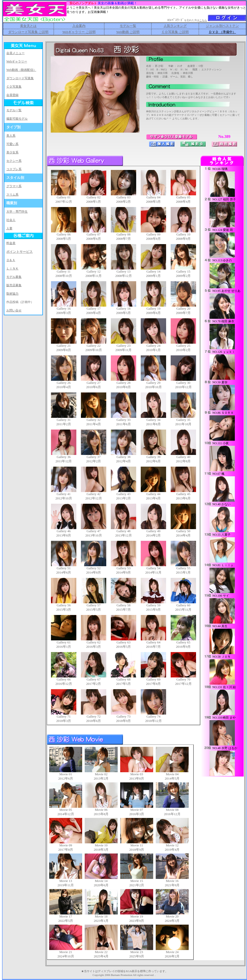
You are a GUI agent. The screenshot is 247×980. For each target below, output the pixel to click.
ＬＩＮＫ (12, 268)
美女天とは (28, 26)
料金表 (11, 243)
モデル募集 (14, 277)
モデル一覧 (128, 26)
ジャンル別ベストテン (222, 26)
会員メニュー (15, 53)
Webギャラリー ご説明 (79, 32)
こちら (203, 20)
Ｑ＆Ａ (11, 260)
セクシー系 (14, 161)
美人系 (11, 136)
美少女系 (12, 152)
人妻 (9, 228)
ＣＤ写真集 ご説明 (175, 32)
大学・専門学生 (17, 212)
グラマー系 (14, 186)
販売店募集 (14, 285)
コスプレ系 (14, 169)
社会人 (11, 220)
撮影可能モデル (17, 119)
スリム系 (12, 195)
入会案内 (79, 26)
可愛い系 (12, 144)
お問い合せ (14, 310)
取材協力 (12, 294)
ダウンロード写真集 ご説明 (28, 32)
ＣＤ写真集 (14, 87)
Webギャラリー (17, 61)
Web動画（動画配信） (21, 70)
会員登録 (12, 95)
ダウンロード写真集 (20, 78)
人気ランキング (175, 26)
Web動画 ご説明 (128, 32)
